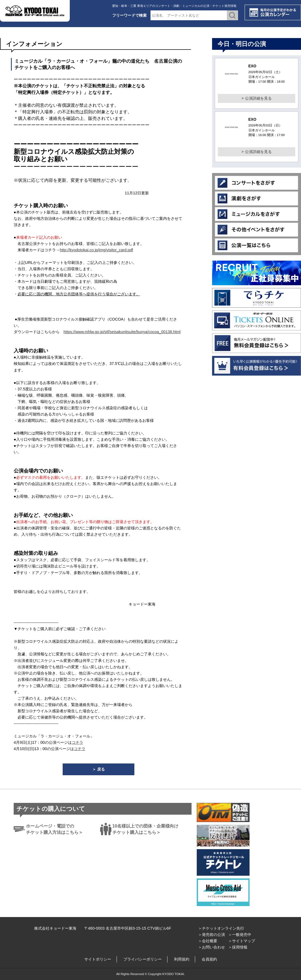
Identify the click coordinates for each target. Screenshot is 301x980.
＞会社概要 (208, 941)
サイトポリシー (98, 959)
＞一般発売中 (240, 935)
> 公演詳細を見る (256, 98)
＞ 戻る (99, 769)
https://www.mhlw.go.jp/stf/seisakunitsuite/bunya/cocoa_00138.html (122, 332)
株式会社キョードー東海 (55, 928)
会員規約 (209, 959)
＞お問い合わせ (212, 947)
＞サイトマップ (242, 941)
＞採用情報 (238, 947)
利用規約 (182, 959)
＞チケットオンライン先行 (221, 928)
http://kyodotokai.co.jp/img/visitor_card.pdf (96, 250)
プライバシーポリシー (143, 959)
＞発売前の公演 (212, 935)
